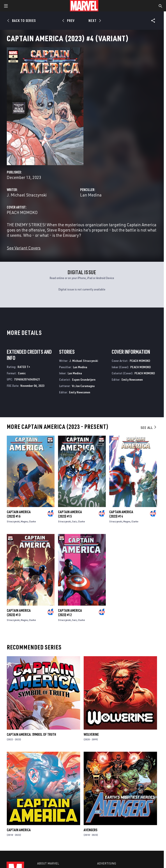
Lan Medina (91, 195)
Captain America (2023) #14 (121, 514)
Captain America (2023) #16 (19, 514)
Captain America (19, 830)
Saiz (74, 521)
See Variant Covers (24, 248)
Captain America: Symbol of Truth (31, 734)
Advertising (107, 863)
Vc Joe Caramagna (83, 386)
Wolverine (91, 734)
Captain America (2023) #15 (70, 514)
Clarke (32, 521)
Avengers (90, 830)
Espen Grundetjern (84, 379)
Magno (24, 521)
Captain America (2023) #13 (19, 613)
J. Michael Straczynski (27, 195)
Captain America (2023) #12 (70, 613)
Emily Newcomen (80, 392)
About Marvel (48, 863)
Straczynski (13, 521)
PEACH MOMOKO (22, 212)
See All (149, 428)
